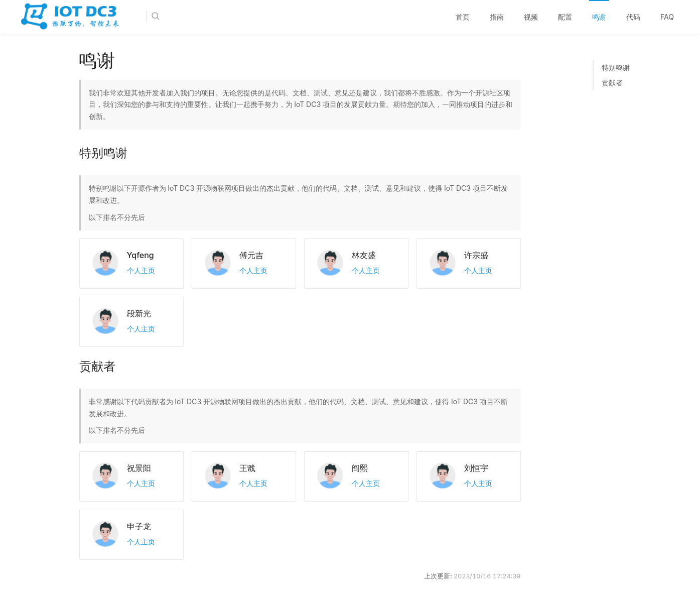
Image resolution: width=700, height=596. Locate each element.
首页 (463, 17)
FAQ (667, 17)
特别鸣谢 (616, 68)
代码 (633, 17)
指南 (497, 17)
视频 (531, 17)
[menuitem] (463, 17)
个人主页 (141, 270)
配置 (565, 17)
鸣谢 (599, 17)
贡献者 (612, 83)
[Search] (186, 17)
